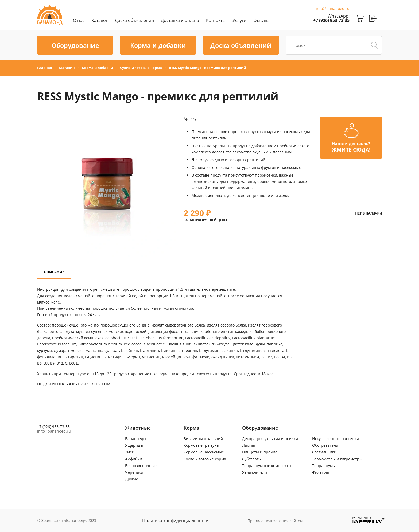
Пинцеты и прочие (260, 452)
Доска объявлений (134, 20)
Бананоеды (135, 439)
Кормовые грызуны (202, 445)
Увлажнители (255, 472)
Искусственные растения (335, 439)
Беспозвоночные (141, 466)
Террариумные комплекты (267, 466)
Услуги (239, 20)
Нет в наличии (368, 214)
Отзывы (261, 20)
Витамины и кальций (203, 439)
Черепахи (134, 472)
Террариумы (324, 466)
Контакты (216, 20)
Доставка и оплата (180, 20)
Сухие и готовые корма (205, 459)
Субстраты (252, 459)
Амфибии (134, 459)
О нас (79, 20)
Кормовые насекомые (204, 452)
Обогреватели (325, 445)
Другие (132, 479)
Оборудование (75, 45)
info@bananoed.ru (333, 9)
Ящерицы (134, 445)
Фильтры (321, 472)
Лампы (249, 445)
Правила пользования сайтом (275, 521)
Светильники (324, 452)
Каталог (100, 20)
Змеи (130, 452)
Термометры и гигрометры (337, 459)
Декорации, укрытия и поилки (270, 439)
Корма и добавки (158, 45)
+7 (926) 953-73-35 (331, 20)
